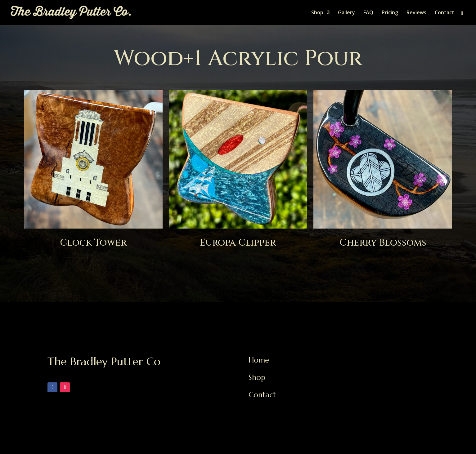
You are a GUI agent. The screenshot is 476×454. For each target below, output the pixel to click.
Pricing (390, 13)
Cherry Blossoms (383, 243)
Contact (445, 13)
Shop (317, 13)
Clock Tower (93, 243)
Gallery (346, 13)
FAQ (368, 13)
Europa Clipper (238, 243)
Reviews (416, 13)
